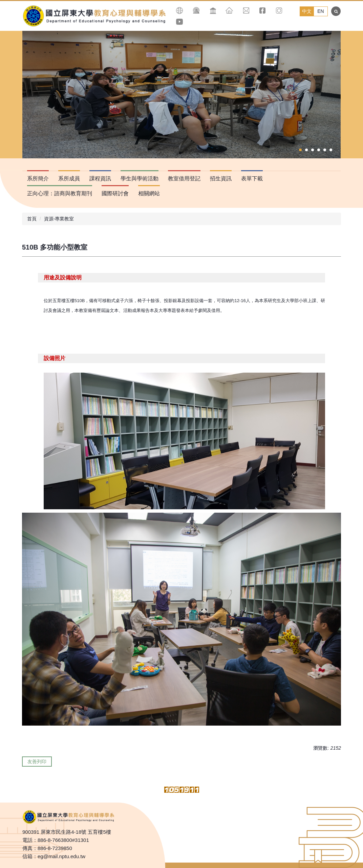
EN (321, 11)
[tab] (300, 150)
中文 (307, 11)
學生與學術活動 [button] (140, 179)
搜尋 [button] (336, 11)
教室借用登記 (184, 179)
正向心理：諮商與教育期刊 (60, 193)
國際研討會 (115, 193)
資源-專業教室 (59, 219)
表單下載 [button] (252, 179)
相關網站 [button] (149, 193)
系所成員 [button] (69, 179)
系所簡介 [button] (38, 179)
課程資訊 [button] (100, 179)
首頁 (32, 219)
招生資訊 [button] (221, 179)
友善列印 (37, 762)
